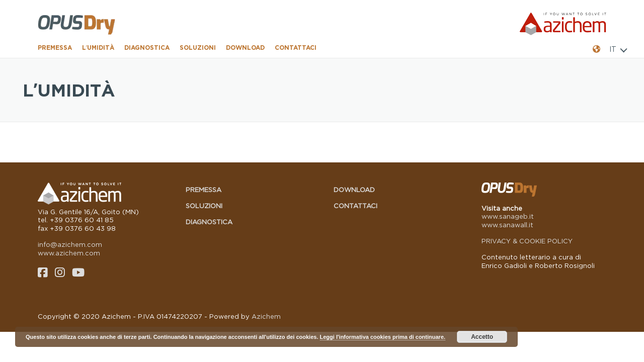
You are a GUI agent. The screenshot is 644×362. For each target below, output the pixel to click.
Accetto (482, 337)
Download (245, 48)
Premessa (55, 48)
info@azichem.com (70, 244)
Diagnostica (147, 48)
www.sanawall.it (507, 225)
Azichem (266, 316)
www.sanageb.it (508, 216)
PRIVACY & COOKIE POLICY (527, 241)
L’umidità (98, 48)
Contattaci (296, 48)
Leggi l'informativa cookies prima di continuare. (383, 337)
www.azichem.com (69, 253)
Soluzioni (198, 48)
